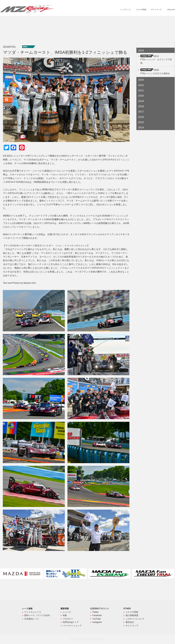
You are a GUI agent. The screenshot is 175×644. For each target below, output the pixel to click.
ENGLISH (171, 10)
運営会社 (130, 622)
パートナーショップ (160, 20)
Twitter (96, 612)
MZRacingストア (138, 20)
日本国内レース (32, 619)
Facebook (97, 615)
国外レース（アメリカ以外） (38, 615)
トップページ (126, 10)
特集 (107, 20)
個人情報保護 (132, 615)
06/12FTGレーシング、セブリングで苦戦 (156, 60)
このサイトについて (135, 619)
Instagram (97, 622)
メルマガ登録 (141, 10)
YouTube (97, 619)
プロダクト (119, 20)
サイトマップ (156, 10)
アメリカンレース (33, 612)
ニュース (97, 20)
